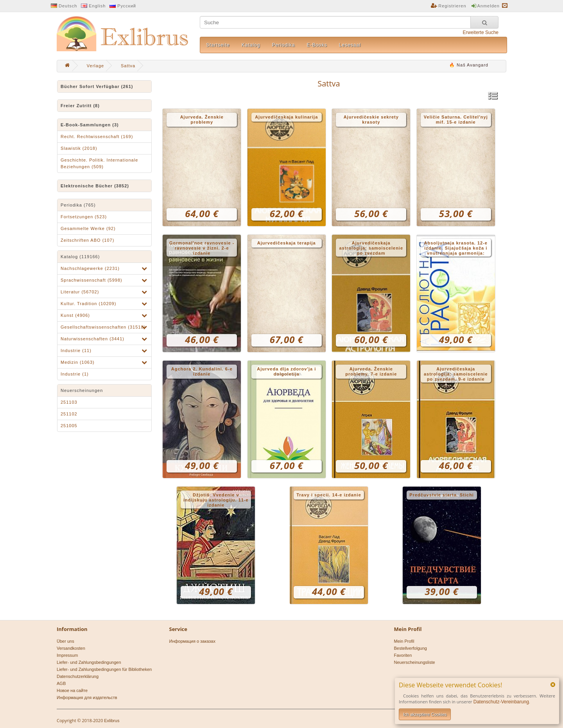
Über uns (65, 641)
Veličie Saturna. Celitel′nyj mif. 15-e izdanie (456, 120)
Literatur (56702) (80, 292)
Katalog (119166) (80, 257)
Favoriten (403, 655)
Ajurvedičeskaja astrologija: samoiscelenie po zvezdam (371, 248)
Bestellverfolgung (411, 648)
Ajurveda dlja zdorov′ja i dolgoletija (286, 371)
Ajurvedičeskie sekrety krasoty (371, 120)
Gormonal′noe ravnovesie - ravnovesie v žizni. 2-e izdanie (202, 248)
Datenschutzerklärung (78, 676)
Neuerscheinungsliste (415, 662)
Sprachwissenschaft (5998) (91, 280)
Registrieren (452, 6)
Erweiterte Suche (481, 32)
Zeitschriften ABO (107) (87, 240)
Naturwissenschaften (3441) (92, 339)
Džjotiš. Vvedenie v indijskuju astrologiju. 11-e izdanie (216, 500)
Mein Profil (404, 641)
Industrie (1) (75, 374)
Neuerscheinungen (82, 390)
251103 (69, 402)
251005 (69, 426)
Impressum (67, 655)
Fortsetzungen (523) (84, 217)
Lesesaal (350, 45)
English (97, 6)
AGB (61, 683)
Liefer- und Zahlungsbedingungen (89, 662)
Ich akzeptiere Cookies (425, 714)
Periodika (283, 45)
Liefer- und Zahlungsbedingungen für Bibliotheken (104, 669)
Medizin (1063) (78, 362)
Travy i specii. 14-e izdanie (329, 495)
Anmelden (488, 6)
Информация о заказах (192, 641)
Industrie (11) (76, 351)
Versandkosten (71, 648)
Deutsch (68, 6)
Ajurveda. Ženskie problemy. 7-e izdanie (371, 371)
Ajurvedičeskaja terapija (287, 243)
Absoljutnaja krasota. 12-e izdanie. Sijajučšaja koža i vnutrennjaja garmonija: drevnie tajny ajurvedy (456, 249)
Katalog (251, 45)
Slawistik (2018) (79, 148)
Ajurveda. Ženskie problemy (202, 120)
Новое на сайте (72, 690)
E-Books (317, 45)
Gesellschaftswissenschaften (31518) (103, 327)
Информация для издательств (87, 697)
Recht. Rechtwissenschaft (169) (97, 137)
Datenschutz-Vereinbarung (501, 702)
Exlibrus (112, 721)
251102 (69, 414)
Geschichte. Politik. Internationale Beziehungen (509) (99, 163)
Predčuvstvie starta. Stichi (442, 495)
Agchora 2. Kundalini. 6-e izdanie (202, 371)
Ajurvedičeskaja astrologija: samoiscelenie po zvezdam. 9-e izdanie (456, 374)
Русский (127, 6)
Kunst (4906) (75, 315)
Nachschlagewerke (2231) (90, 268)
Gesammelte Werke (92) (88, 228)
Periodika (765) (78, 205)
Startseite (218, 45)
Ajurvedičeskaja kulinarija (286, 117)
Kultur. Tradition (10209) (88, 304)
